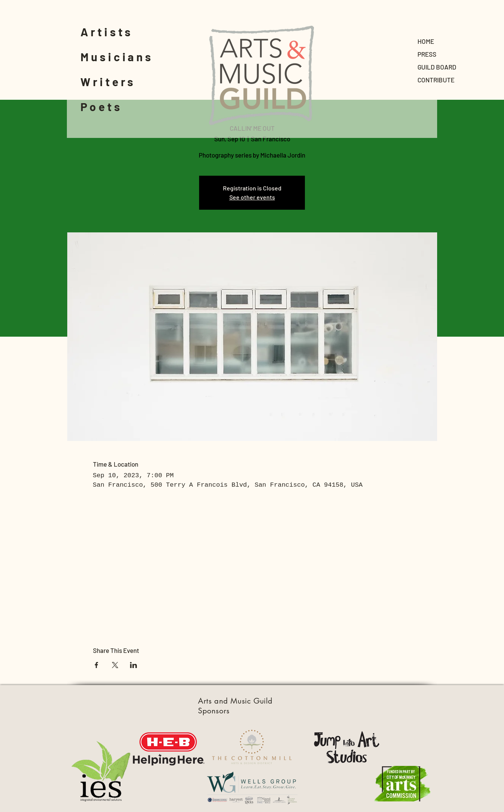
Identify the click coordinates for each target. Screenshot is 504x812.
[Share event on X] (115, 665)
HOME (426, 41)
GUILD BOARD (437, 67)
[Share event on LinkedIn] (134, 665)
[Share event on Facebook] (97, 665)
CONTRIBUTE (436, 80)
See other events (252, 197)
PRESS (427, 54)
